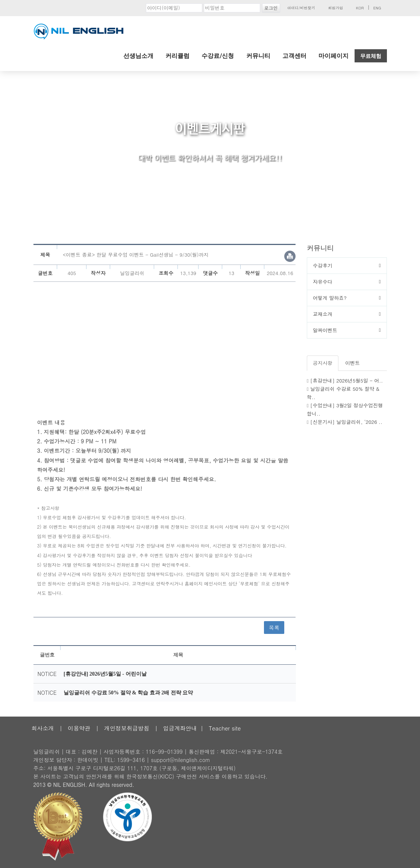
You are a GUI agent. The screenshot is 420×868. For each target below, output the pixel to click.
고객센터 (294, 56)
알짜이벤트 (325, 330)
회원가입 (335, 8)
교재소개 (323, 314)
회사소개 (43, 728)
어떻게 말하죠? (330, 298)
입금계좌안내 (180, 728)
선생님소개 (138, 56)
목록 (274, 628)
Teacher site (225, 728)
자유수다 (323, 282)
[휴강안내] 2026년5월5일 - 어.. (346, 380)
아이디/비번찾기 (301, 8)
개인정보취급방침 (127, 728)
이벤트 (353, 363)
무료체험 (371, 56)
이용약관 (79, 728)
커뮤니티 (258, 56)
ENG (377, 8)
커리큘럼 (177, 56)
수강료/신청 (218, 56)
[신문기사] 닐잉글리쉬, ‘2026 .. (346, 422)
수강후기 (323, 265)
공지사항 (323, 363)
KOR (360, 8)
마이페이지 (334, 56)
